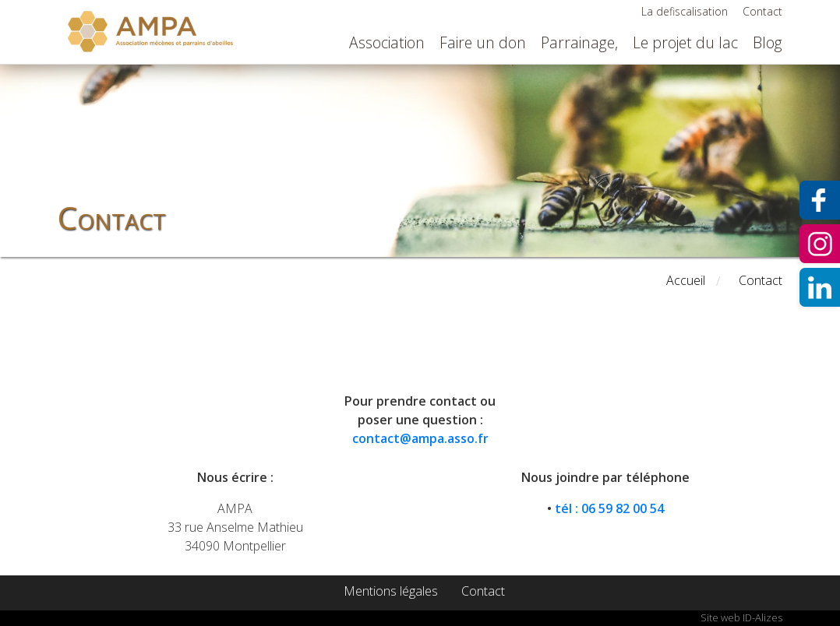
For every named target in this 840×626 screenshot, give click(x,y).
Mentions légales (391, 591)
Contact (762, 11)
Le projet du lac (685, 42)
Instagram (820, 244)
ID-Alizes (762, 617)
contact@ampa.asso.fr (420, 438)
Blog (768, 42)
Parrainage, (579, 42)
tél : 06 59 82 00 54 (609, 508)
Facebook (820, 200)
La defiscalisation (685, 11)
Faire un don (483, 42)
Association (387, 42)
